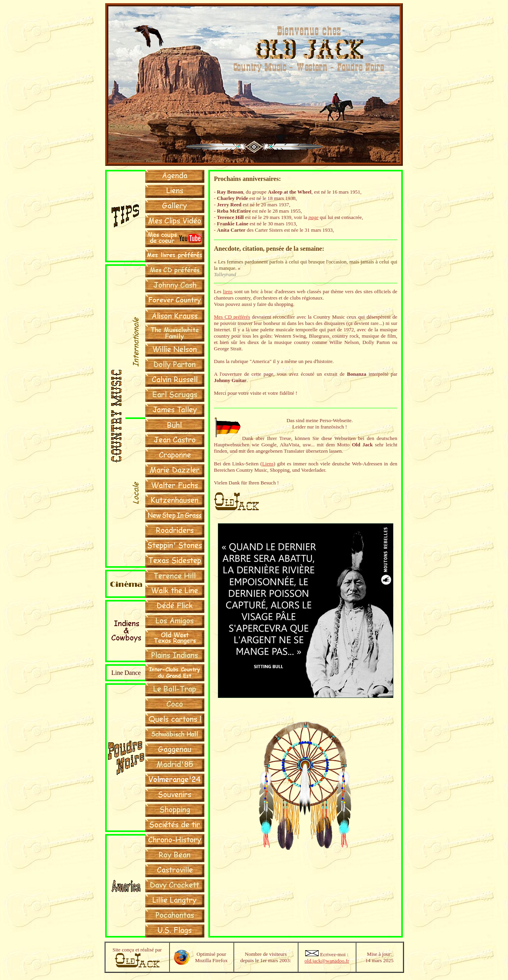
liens (228, 291)
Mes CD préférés (232, 317)
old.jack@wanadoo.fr (327, 961)
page (313, 217)
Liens (268, 464)
